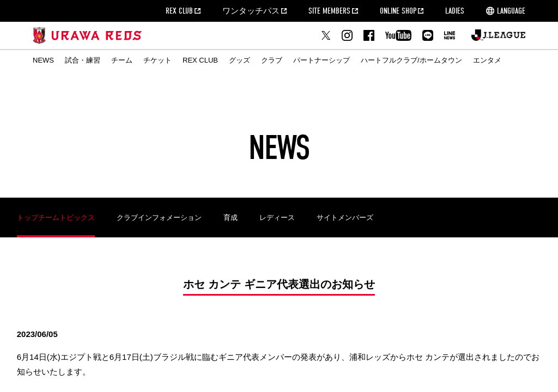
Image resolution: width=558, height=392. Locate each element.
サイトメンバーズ (345, 218)
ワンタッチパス (251, 11)
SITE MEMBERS (329, 11)
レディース (277, 218)
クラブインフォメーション (159, 218)
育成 (231, 218)
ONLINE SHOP (398, 11)
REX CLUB (179, 11)
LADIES (455, 11)
